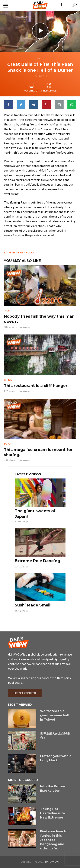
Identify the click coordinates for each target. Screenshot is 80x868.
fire (21, 252)
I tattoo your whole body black (56, 758)
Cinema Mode (49, 87)
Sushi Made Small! (33, 605)
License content (25, 693)
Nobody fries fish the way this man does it (39, 319)
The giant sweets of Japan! (35, 514)
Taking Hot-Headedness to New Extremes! (53, 813)
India (40, 58)
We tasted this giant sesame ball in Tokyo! (54, 715)
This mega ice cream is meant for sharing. (38, 452)
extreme (10, 252)
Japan (8, 444)
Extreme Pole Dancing (37, 561)
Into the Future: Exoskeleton (53, 788)
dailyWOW (52, 862)
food (30, 252)
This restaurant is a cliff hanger (36, 386)
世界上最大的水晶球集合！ (55, 736)
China (8, 380)
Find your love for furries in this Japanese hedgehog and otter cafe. (54, 840)
